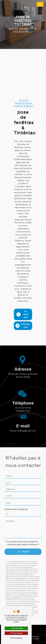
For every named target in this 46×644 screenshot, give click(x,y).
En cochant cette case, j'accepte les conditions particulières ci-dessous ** (23, 535)
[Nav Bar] (40, 4)
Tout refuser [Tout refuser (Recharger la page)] (16, 633)
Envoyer (26, 543)
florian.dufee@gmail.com (23, 423)
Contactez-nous (23, 326)
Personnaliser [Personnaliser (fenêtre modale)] (16, 638)
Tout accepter (16, 628)
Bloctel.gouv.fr (17, 605)
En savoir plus (22, 314)
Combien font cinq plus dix (16, 501)
